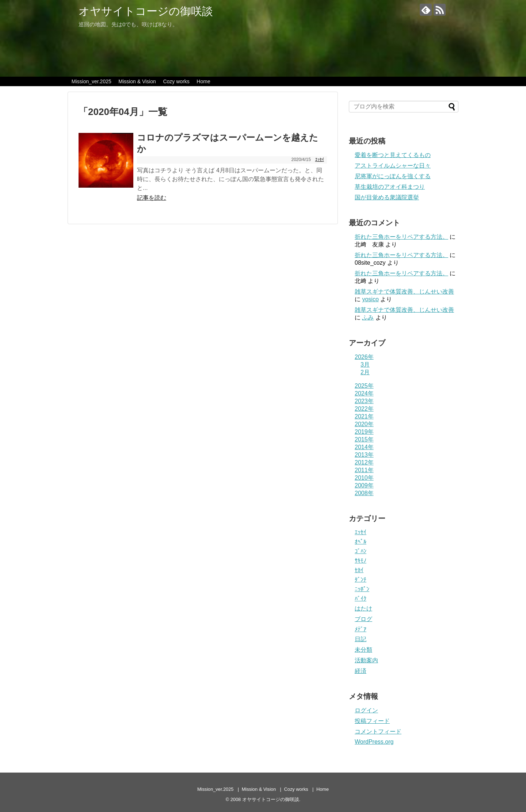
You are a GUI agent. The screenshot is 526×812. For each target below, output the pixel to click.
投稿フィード (372, 721)
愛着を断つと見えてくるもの (393, 155)
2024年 (364, 393)
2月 (365, 372)
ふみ (368, 317)
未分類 (363, 650)
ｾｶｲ (359, 570)
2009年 (364, 485)
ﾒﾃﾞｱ (361, 629)
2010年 (364, 478)
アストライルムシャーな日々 (393, 166)
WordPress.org (374, 742)
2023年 (364, 401)
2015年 (364, 439)
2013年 (364, 455)
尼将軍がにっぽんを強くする (393, 176)
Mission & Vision (137, 81)
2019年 (364, 432)
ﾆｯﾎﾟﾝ (362, 589)
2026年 (364, 357)
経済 (361, 671)
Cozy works (176, 81)
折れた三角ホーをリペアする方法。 (401, 237)
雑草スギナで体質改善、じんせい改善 (404, 292)
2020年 (364, 424)
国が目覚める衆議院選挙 (387, 197)
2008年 (364, 493)
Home (203, 81)
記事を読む (152, 198)
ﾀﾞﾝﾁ (361, 580)
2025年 (364, 386)
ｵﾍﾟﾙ (361, 542)
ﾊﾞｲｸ (361, 599)
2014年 (364, 447)
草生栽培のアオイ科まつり (390, 187)
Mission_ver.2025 (92, 81)
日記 (361, 639)
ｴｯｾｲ (320, 160)
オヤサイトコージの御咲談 (146, 11)
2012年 (364, 462)
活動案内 (366, 660)
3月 (365, 365)
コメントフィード (378, 731)
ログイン (366, 710)
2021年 (364, 416)
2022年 (364, 409)
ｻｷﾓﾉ (361, 561)
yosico (370, 299)
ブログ (363, 619)
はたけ (363, 608)
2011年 (364, 470)
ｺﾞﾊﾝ (361, 551)
